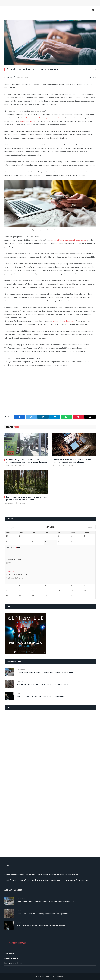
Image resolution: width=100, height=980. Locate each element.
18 (71, 585)
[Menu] (7, 10)
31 (19, 536)
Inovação (92, 77)
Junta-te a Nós (10, 954)
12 (84, 541)
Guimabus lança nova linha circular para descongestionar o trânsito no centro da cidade (27, 461)
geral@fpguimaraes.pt (79, 880)
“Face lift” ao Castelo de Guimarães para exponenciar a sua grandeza (43, 684)
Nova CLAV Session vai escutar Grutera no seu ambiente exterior (41, 697)
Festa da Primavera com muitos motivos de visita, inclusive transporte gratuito (46, 672)
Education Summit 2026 (16, 575)
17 (58, 585)
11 (71, 541)
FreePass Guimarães (17, 943)
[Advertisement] (34, 6)
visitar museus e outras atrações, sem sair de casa (44, 118)
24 (59, 591)
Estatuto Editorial (11, 958)
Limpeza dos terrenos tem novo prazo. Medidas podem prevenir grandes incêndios (27, 498)
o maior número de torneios (64, 321)
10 (58, 541)
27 (7, 596)
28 (20, 596)
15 (32, 585)
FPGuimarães (12, 77)
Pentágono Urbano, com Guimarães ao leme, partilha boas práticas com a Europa (73, 461)
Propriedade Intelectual (13, 963)
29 (33, 596)
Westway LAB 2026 (14, 560)
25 (72, 591)
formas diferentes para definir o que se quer (69, 240)
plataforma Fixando (27, 121)
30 (7, 536)
